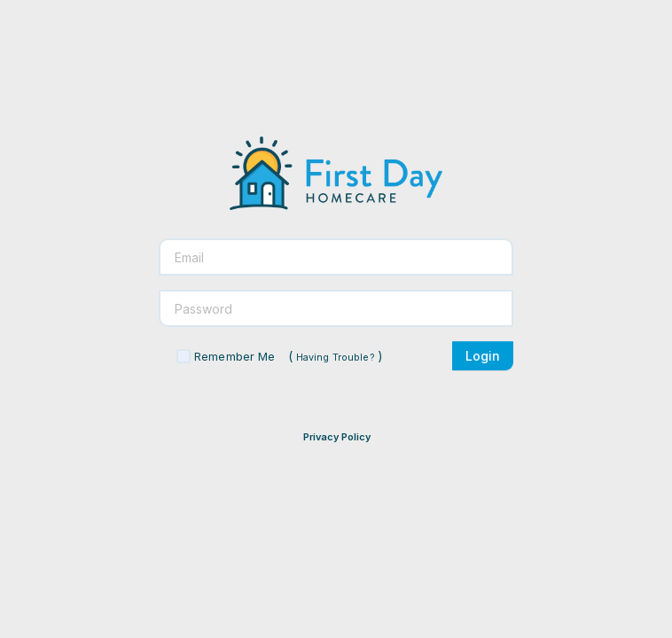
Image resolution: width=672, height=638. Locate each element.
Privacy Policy (337, 437)
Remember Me (234, 356)
